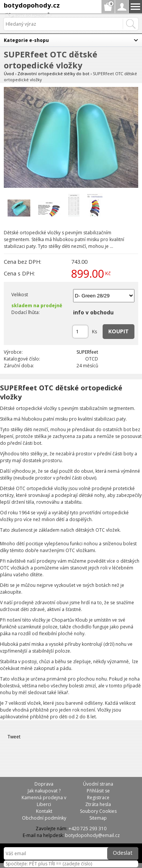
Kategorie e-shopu (26, 40)
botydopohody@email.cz (92, 835)
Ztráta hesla (98, 804)
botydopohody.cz (32, 5)
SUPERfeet (87, 352)
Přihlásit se (98, 791)
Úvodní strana (98, 784)
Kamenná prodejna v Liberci (44, 801)
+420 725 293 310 (87, 829)
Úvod (9, 73)
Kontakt (44, 811)
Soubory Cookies (98, 811)
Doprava (44, 784)
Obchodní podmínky (44, 818)
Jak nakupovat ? (44, 791)
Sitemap (98, 818)
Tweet (14, 737)
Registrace (98, 798)
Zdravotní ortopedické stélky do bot (53, 73)
